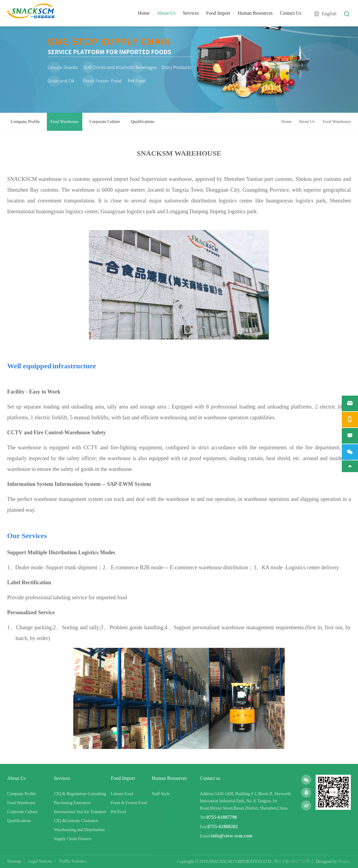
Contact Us (291, 13)
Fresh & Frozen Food (129, 803)
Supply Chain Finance (72, 839)
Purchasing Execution (72, 803)
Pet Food (118, 812)
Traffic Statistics (73, 861)
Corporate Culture (105, 122)
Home (144, 13)
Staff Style (161, 794)
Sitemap (14, 861)
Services (191, 13)
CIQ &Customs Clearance (76, 821)
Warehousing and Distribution (79, 830)
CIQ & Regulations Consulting (80, 794)
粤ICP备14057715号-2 (294, 862)
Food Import (218, 13)
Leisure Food (122, 794)
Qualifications (143, 122)
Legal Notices (40, 861)
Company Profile (25, 122)
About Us (166, 13)
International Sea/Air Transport (80, 812)
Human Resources (255, 13)
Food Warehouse (65, 122)
